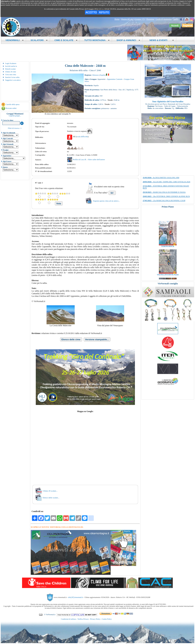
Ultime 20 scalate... (50, 491)
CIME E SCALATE (66, 40)
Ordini (176, 19)
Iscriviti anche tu (11, 66)
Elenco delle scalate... (51, 498)
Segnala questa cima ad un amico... (107, 201)
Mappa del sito (127, 19)
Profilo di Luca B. (80, 159)
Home (117, 19)
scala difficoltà (82, 136)
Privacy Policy (95, 619)
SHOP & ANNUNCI (128, 40)
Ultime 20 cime (11, 72)
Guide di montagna (164, 19)
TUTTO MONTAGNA (97, 40)
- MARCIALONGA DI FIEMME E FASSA (164, 192)
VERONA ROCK (168, 252)
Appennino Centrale (115, 79)
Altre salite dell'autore (96, 159)
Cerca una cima (11, 75)
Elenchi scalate (10, 69)
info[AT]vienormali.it (76, 597)
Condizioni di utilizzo (69, 619)
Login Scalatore (11, 63)
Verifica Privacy (83, 619)
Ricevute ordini (11, 108)
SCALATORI (39, 40)
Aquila (102, 75)
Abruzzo (96, 75)
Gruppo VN (140, 19)
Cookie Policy (107, 619)
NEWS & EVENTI (160, 40)
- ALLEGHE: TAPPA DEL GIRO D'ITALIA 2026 (166, 182)
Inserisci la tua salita (12, 77)
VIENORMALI (15, 40)
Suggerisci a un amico (13, 80)
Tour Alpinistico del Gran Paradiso (168, 102)
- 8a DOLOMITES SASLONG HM (161, 178)
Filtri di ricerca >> (15, 128)
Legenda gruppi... (15, 116)
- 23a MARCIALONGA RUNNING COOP (164, 200)
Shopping (150, 19)
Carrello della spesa (13, 104)
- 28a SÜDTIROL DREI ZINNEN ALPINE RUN (166, 196)
